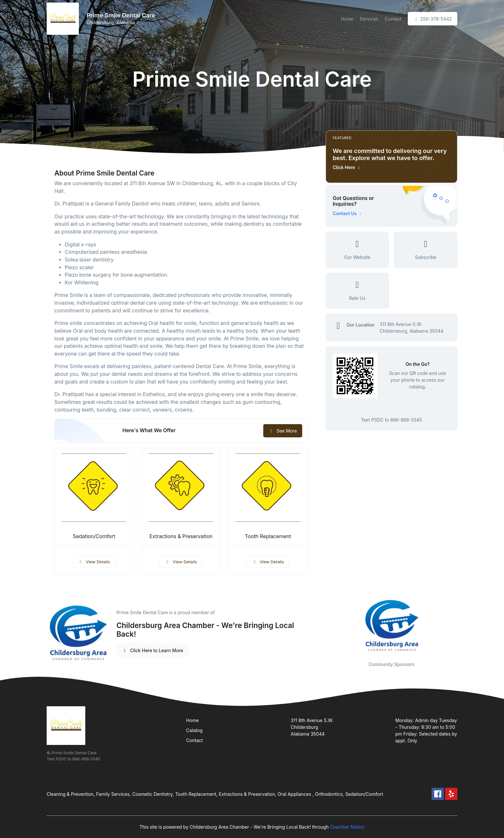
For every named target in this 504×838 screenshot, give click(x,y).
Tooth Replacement (268, 536)
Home (347, 19)
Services (369, 19)
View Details (94, 562)
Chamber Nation (347, 827)
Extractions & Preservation (181, 536)
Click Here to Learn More (153, 650)
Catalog (194, 730)
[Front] (64, 19)
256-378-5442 (433, 19)
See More (283, 431)
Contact (393, 19)
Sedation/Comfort (94, 536)
